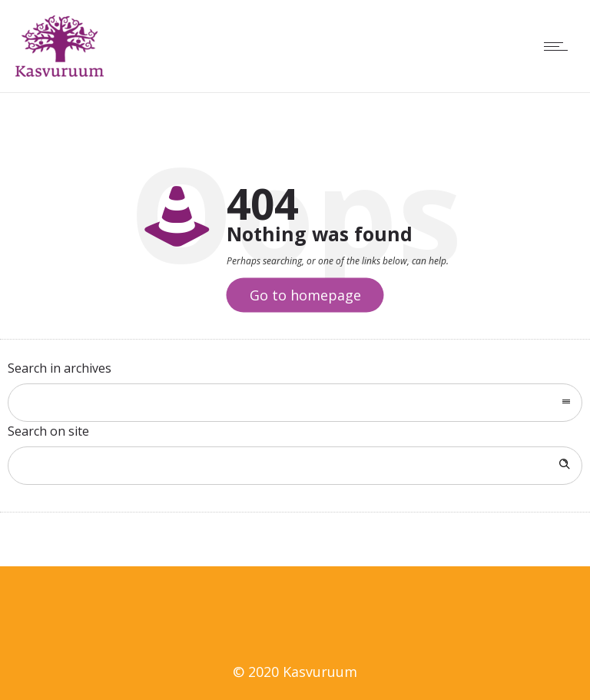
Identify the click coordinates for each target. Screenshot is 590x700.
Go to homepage (305, 295)
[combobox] (295, 403)
